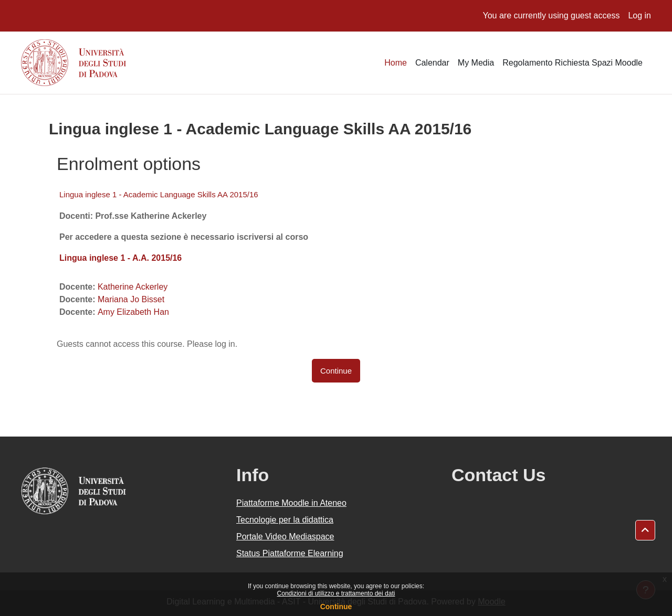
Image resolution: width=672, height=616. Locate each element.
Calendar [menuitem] (432, 63)
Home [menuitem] (396, 63)
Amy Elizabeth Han (133, 312)
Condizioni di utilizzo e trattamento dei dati (336, 593)
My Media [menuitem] (476, 63)
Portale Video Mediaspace (285, 537)
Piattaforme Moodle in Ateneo (291, 503)
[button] (645, 530)
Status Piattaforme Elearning (290, 553)
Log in (639, 15)
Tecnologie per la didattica (285, 520)
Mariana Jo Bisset (131, 299)
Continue (336, 607)
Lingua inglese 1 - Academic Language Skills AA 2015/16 (159, 194)
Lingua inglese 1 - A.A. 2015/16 (120, 258)
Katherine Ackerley (133, 287)
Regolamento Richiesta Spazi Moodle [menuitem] (573, 63)
